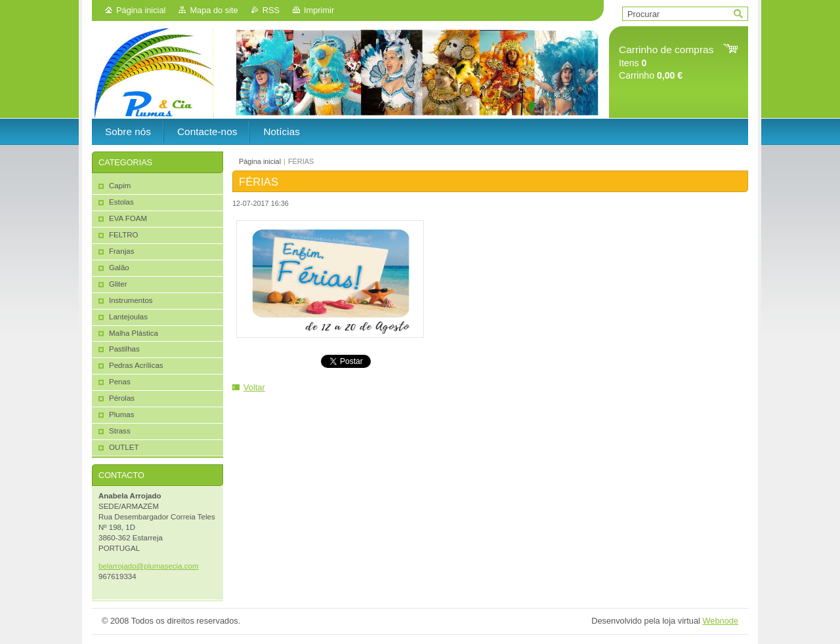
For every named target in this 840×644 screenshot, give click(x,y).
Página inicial (141, 10)
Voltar (254, 387)
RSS (271, 10)
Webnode (720, 621)
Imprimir (319, 10)
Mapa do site (214, 10)
